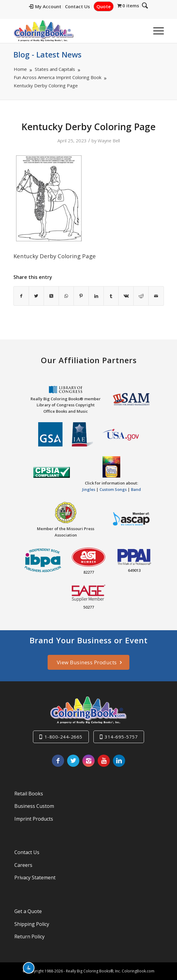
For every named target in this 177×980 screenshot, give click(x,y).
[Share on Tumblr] (111, 296)
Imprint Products (34, 819)
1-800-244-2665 (63, 737)
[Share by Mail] (156, 296)
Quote (104, 6)
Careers (23, 865)
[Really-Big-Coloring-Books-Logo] (74, 31)
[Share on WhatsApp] (66, 296)
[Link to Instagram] (88, 761)
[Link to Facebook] (58, 761)
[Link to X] (73, 761)
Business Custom (34, 806)
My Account (45, 6)
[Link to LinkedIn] (119, 761)
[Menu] (155, 31)
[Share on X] (36, 296)
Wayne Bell (109, 141)
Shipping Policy (32, 924)
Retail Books (29, 794)
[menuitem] (45, 7)
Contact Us (78, 6)
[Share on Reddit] (141, 296)
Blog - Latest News (47, 54)
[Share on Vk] (126, 296)
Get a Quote (28, 911)
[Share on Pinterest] (81, 296)
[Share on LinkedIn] (96, 296)
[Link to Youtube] (104, 761)
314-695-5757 (121, 737)
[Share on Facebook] (21, 296)
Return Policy (29, 937)
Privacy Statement (35, 877)
